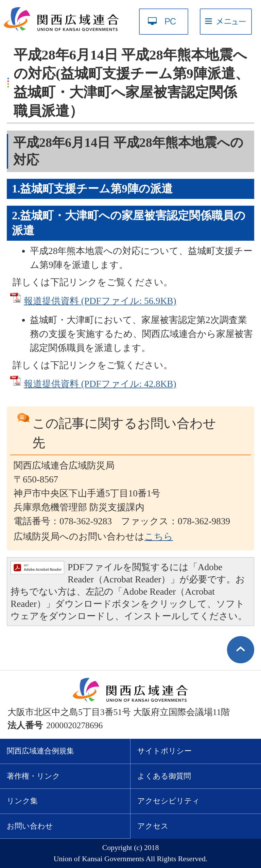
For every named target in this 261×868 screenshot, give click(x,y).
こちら (159, 537)
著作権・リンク (33, 776)
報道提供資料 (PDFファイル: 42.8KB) (100, 384)
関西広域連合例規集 (40, 751)
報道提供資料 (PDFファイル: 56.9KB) (100, 301)
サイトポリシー (164, 751)
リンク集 (22, 801)
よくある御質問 (164, 776)
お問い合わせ (30, 826)
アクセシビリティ (169, 801)
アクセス (153, 826)
